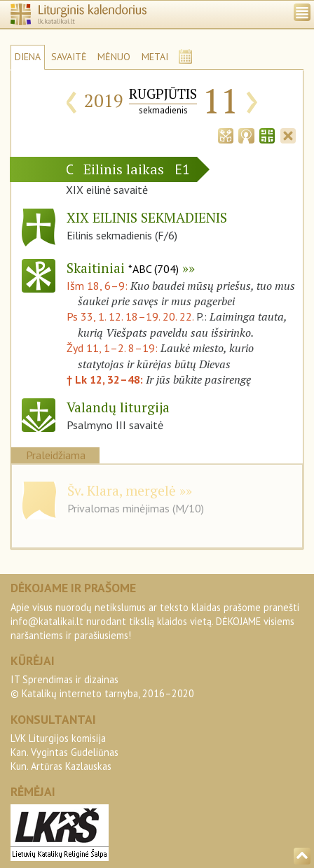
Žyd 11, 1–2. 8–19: (114, 348)
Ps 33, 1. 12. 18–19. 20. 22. (130, 316)
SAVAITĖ (69, 57)
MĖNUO (114, 57)
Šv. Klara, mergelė (122, 490)
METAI (155, 57)
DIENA (28, 57)
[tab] (226, 134)
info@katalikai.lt (47, 621)
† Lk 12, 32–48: (106, 379)
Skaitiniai (123, 268)
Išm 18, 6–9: (98, 286)
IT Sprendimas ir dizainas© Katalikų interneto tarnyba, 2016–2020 (102, 686)
